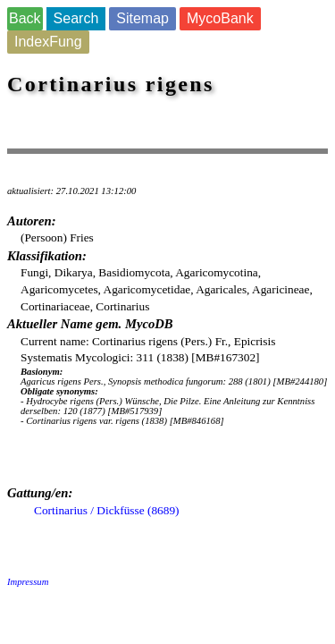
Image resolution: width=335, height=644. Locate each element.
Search (76, 18)
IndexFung (48, 42)
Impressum (28, 582)
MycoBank (220, 18)
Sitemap (142, 18)
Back (25, 18)
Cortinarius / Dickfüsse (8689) (107, 510)
